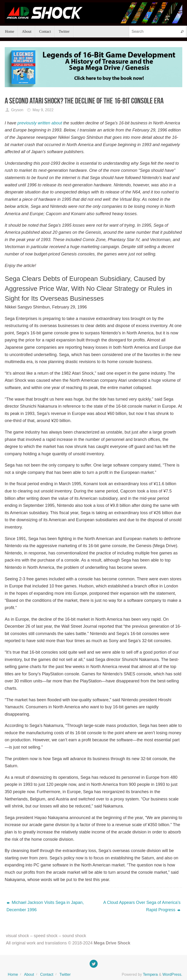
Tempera (150, 974)
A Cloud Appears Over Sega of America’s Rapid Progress (142, 906)
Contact (47, 974)
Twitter (65, 974)
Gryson (17, 110)
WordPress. (172, 974)
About (29, 974)
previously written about (40, 123)
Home (13, 974)
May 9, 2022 (43, 110)
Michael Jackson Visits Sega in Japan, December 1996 (45, 906)
